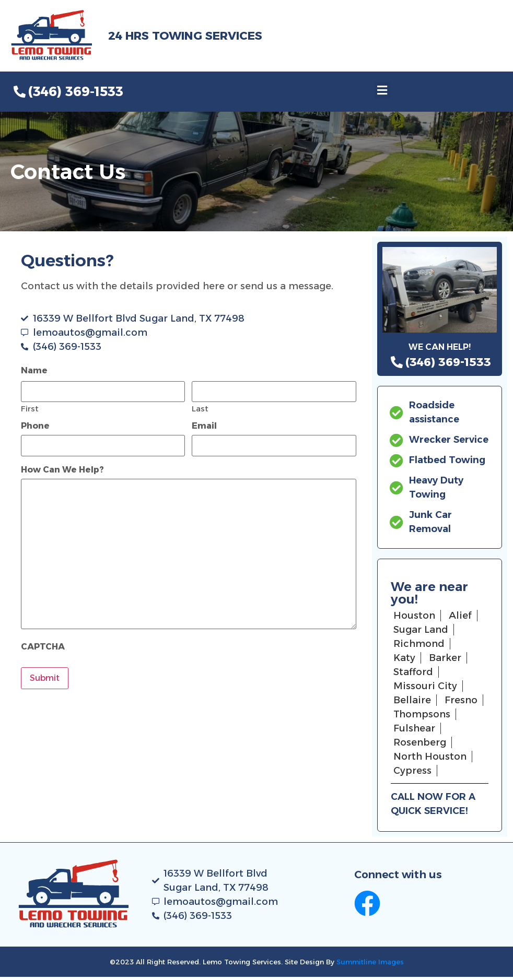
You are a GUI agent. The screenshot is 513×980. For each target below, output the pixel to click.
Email (204, 426)
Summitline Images (370, 962)
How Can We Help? (62, 470)
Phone (35, 426)
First (30, 408)
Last (200, 408)
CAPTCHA (43, 647)
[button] (382, 91)
